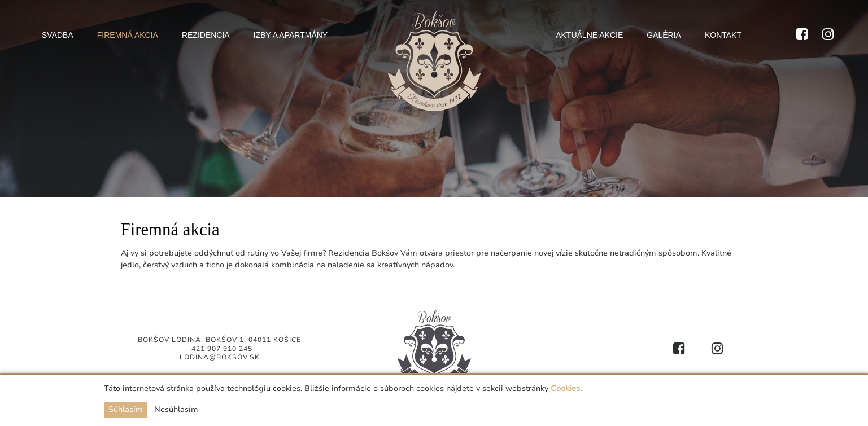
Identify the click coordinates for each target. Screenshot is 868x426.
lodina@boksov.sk (220, 357)
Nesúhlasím (176, 409)
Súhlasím (126, 409)
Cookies (565, 388)
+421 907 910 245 (220, 349)
